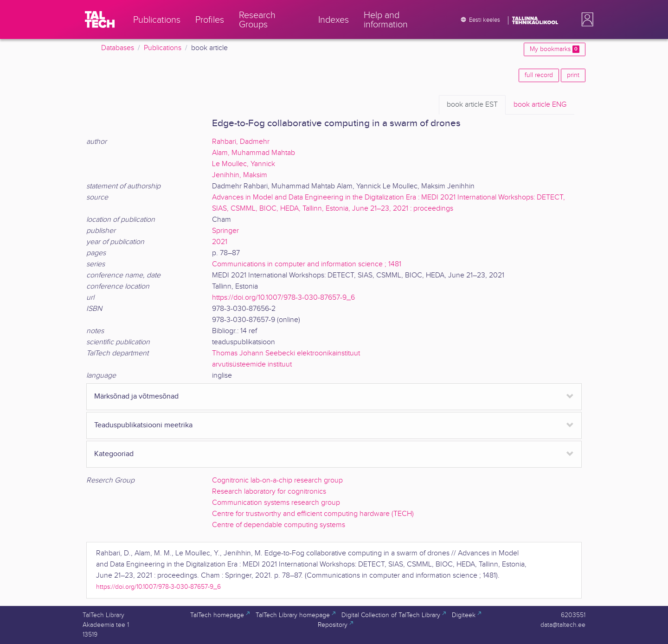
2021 (220, 242)
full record (539, 75)
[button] (585, 19)
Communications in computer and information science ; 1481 (307, 264)
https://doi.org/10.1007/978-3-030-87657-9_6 (283, 298)
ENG (540, 105)
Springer (225, 231)
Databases (118, 48)
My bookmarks (555, 49)
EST (472, 105)
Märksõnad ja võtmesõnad (136, 396)
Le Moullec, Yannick (244, 164)
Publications (163, 48)
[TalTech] (100, 19)
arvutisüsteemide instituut (252, 364)
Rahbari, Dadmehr (241, 142)
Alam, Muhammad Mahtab (254, 153)
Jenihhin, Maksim (240, 175)
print (573, 75)
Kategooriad (114, 454)
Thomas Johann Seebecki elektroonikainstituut (286, 353)
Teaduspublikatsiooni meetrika (143, 425)
